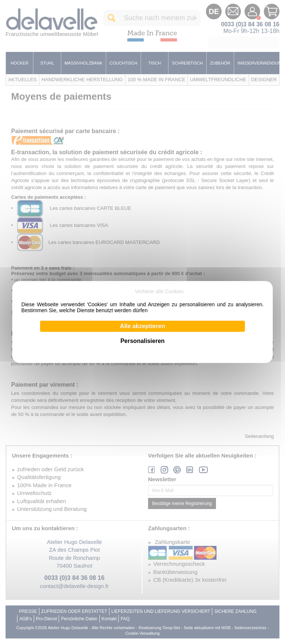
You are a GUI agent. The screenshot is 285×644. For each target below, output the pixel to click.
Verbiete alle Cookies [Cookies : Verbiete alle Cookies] (160, 291)
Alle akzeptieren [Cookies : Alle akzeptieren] (142, 326)
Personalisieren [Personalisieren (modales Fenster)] (142, 341)
